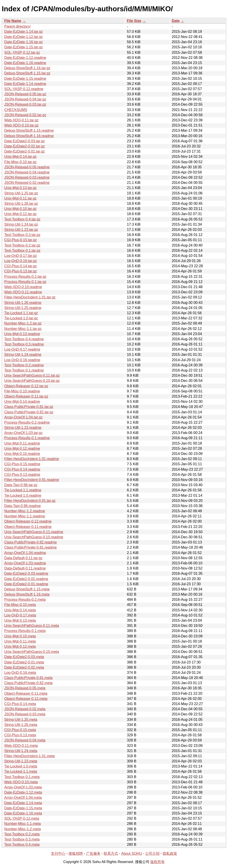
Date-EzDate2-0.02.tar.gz (25, 146)
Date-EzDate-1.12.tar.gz (24, 37)
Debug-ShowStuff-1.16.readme (29, 136)
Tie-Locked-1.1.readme (23, 490)
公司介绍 (152, 854)
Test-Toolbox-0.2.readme (24, 365)
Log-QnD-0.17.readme (22, 349)
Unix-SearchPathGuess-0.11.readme (34, 532)
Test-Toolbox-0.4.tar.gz (22, 219)
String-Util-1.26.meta (21, 725)
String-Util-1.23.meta (21, 761)
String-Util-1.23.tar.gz (21, 230)
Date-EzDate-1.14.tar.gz (24, 32)
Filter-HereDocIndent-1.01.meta (30, 756)
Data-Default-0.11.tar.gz (23, 558)
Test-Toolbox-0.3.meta (22, 839)
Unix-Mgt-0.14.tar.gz (20, 157)
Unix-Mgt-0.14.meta (20, 610)
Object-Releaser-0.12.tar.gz (26, 386)
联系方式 (111, 854)
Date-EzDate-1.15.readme (25, 79)
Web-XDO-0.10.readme (23, 287)
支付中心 (58, 854)
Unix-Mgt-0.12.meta (20, 647)
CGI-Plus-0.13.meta (20, 735)
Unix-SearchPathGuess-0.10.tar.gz (32, 381)
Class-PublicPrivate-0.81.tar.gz (29, 407)
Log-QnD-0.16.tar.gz (21, 261)
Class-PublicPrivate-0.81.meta (28, 678)
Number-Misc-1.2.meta (23, 829)
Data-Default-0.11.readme (25, 568)
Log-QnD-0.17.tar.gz (21, 256)
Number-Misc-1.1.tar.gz (23, 329)
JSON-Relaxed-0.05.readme (27, 167)
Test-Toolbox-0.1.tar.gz (22, 250)
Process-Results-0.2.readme (27, 422)
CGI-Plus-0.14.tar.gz (21, 266)
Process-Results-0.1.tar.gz (25, 282)
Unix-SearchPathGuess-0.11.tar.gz (32, 375)
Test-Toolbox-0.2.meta (22, 834)
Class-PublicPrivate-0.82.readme (31, 542)
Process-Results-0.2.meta (25, 600)
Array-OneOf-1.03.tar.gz (23, 433)
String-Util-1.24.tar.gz (21, 224)
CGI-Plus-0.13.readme (22, 475)
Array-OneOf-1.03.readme (25, 563)
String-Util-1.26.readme (23, 303)
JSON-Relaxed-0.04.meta (25, 740)
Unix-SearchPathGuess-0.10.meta (32, 652)
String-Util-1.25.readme (23, 308)
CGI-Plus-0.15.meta (20, 730)
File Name (13, 21)
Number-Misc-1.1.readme (25, 516)
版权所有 (158, 862)
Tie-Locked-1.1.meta (21, 771)
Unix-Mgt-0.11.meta (20, 641)
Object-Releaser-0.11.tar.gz (26, 396)
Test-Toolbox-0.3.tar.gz (22, 235)
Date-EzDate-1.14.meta (23, 803)
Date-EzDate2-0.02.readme (26, 579)
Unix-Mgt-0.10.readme (22, 454)
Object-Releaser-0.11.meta (26, 693)
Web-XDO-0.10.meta (21, 782)
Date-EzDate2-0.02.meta (24, 667)
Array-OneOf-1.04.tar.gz (23, 417)
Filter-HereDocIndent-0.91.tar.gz (30, 501)
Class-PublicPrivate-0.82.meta (28, 683)
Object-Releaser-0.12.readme (28, 521)
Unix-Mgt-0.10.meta (20, 636)
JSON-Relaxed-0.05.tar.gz (25, 94)
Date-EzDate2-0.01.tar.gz (25, 151)
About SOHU (132, 854)
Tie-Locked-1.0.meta (21, 766)
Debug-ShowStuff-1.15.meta (27, 589)
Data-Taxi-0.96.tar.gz (21, 485)
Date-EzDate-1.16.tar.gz (24, 42)
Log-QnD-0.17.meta (20, 615)
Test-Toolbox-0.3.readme (24, 344)
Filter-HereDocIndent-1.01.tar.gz (30, 297)
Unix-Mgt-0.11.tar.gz (20, 198)
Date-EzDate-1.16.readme (25, 63)
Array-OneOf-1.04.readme (25, 553)
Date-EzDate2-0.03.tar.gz (25, 141)
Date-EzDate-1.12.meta (23, 792)
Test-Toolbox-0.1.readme (24, 370)
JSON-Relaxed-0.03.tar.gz (25, 104)
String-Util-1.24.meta (21, 751)
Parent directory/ (17, 26)
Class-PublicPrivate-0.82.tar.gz (29, 412)
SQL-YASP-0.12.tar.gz (22, 52)
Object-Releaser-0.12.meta (26, 699)
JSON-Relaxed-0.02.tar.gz (25, 115)
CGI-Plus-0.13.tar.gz (21, 271)
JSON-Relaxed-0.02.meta (25, 709)
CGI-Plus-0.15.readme (22, 464)
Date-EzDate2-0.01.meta (24, 662)
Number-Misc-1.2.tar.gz (23, 323)
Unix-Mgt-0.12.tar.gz (20, 214)
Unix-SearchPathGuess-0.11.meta (32, 626)
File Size (134, 21)
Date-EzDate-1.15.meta (23, 808)
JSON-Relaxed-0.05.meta (25, 688)
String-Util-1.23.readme (23, 428)
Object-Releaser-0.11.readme (28, 527)
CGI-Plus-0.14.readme (22, 469)
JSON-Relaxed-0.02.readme (27, 183)
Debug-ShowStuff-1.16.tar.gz (27, 68)
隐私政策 (170, 854)
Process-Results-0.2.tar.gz (25, 277)
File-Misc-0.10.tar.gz (20, 162)
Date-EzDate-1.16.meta (23, 813)
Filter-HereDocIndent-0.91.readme (32, 480)
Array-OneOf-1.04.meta (23, 798)
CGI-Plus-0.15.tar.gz (21, 240)
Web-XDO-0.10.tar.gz (21, 125)
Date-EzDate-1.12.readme (25, 58)
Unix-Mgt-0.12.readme (22, 448)
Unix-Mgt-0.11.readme (22, 443)
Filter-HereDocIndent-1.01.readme (32, 459)
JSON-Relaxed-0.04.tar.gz (25, 99)
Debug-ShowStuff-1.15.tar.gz (27, 73)
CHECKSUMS (16, 110)
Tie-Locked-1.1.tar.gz (21, 313)
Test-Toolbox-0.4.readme (24, 339)
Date (176, 21)
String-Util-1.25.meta (21, 720)
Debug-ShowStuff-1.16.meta (27, 594)
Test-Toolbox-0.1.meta (22, 777)
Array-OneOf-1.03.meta (23, 787)
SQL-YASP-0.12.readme (24, 89)
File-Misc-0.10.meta (20, 605)
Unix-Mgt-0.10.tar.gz (20, 209)
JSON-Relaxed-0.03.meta (25, 714)
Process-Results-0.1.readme (27, 438)
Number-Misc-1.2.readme (25, 511)
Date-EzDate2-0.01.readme (26, 584)
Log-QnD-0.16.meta (20, 673)
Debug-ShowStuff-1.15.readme (29, 130)
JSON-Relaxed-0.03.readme (27, 177)
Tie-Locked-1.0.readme (23, 495)
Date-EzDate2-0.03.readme (26, 573)
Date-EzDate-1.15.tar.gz (24, 47)
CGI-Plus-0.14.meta (20, 704)
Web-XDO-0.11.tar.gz (21, 120)
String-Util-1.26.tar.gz (21, 204)
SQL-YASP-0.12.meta (22, 818)
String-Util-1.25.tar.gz (21, 193)
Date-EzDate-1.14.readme (25, 84)
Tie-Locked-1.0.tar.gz (21, 318)
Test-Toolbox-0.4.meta (22, 845)
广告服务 (93, 854)
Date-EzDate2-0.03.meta (24, 657)
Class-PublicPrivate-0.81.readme (31, 547)
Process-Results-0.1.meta (25, 631)
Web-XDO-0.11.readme (23, 292)
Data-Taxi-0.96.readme (23, 506)
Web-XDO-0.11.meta (21, 746)
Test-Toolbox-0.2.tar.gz (22, 245)
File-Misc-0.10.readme (22, 391)
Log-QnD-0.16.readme (22, 360)
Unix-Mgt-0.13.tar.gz (20, 188)
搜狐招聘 (76, 854)
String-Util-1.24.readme (23, 355)
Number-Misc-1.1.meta (23, 824)
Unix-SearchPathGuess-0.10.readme (34, 537)
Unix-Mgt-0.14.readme (22, 402)
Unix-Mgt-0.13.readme (22, 334)
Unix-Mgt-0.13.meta (20, 620)
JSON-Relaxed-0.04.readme (27, 172)
